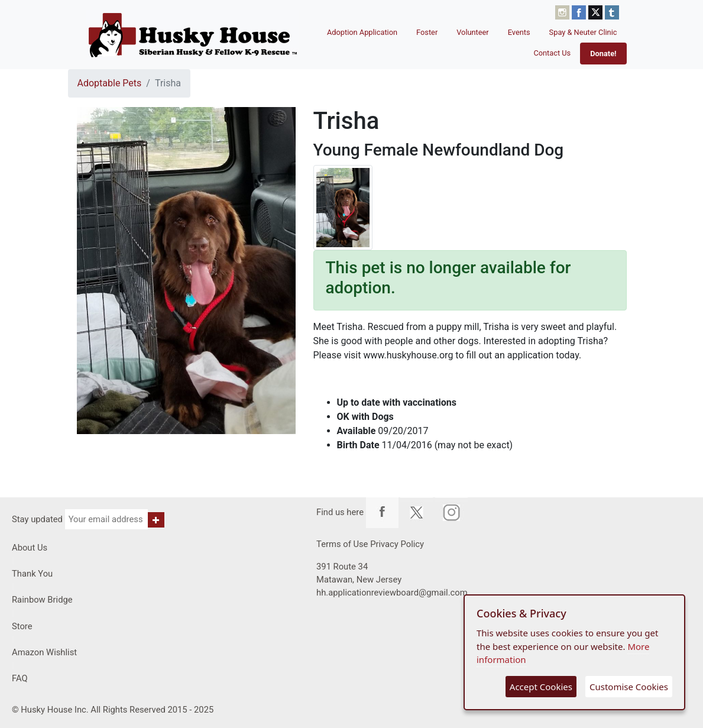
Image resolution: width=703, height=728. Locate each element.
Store (22, 626)
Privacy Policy (397, 544)
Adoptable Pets (110, 83)
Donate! (603, 54)
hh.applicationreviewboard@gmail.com (392, 593)
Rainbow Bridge (42, 600)
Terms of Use (342, 544)
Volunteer (473, 32)
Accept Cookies (541, 687)
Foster (427, 32)
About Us (30, 548)
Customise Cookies (629, 687)
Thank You (32, 574)
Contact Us (552, 53)
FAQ (20, 678)
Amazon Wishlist (44, 652)
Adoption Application (362, 32)
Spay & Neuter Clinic (583, 32)
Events (519, 32)
